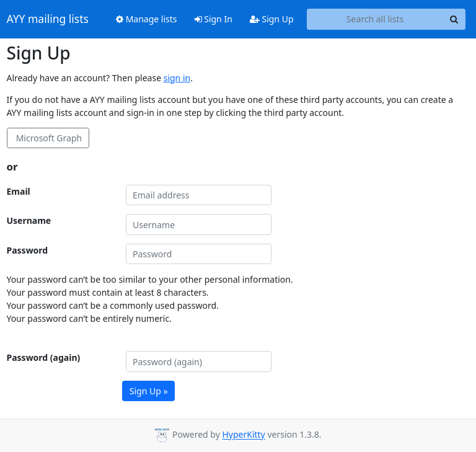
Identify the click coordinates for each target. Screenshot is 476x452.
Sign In (214, 19)
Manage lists (147, 19)
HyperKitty (243, 435)
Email (19, 191)
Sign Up (272, 19)
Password (28, 250)
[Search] (454, 19)
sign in (177, 78)
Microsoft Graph (48, 138)
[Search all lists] (375, 19)
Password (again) (44, 357)
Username (29, 220)
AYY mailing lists (48, 19)
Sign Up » (149, 391)
